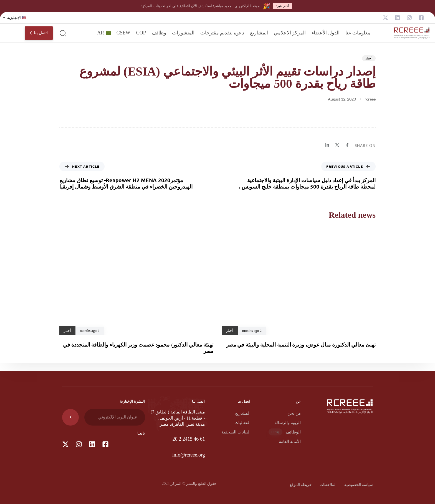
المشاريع (259, 33)
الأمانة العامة (290, 442)
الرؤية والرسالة (288, 423)
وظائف (159, 33)
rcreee (370, 99)
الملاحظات (328, 485)
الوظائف (285, 432)
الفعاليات (242, 423)
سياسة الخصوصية (359, 485)
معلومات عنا (358, 33)
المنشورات (183, 33)
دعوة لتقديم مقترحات (222, 33)
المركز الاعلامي (290, 33)
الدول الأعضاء (326, 33)
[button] (14, 18)
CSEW (123, 33)
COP (141, 33)
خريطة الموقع (301, 485)
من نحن (294, 413)
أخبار (369, 58)
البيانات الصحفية (236, 432)
